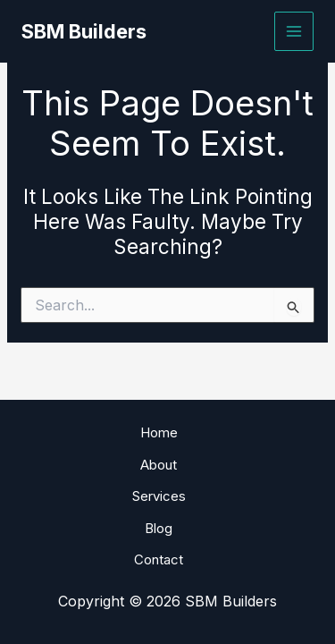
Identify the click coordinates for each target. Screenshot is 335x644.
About (159, 465)
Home (159, 432)
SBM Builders (84, 31)
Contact (159, 559)
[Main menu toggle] (294, 32)
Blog (159, 528)
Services (159, 496)
